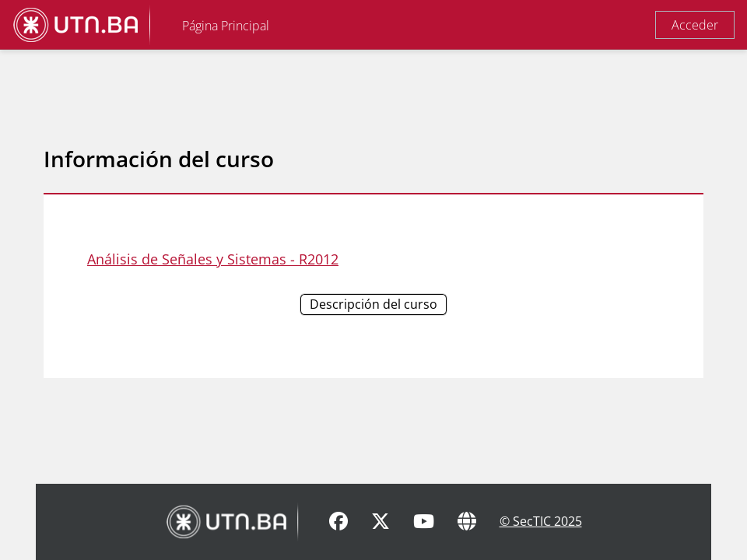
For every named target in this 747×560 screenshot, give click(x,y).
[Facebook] (338, 522)
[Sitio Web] (467, 522)
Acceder (695, 25)
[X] (381, 522)
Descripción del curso (373, 304)
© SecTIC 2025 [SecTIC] (541, 521)
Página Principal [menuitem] (226, 26)
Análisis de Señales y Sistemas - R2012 (213, 259)
